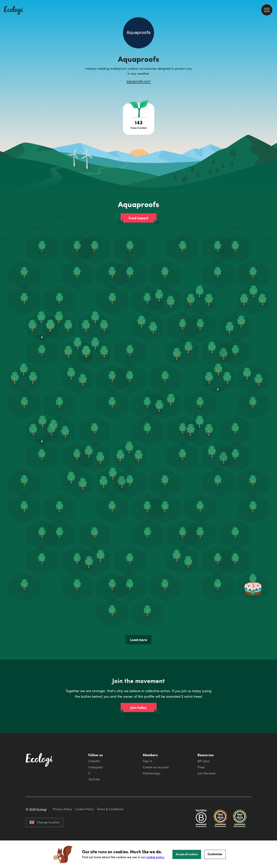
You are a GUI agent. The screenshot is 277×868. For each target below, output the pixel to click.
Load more (139, 640)
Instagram (96, 767)
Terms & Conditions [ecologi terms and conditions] (110, 827)
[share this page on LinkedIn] (273, 71)
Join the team (207, 773)
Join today (138, 707)
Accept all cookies (187, 854)
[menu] (267, 10)
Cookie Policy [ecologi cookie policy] (84, 827)
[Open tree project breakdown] (139, 119)
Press (201, 767)
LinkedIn (94, 761)
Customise (215, 854)
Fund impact (138, 218)
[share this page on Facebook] (273, 55)
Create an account (156, 767)
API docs (203, 761)
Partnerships (152, 773)
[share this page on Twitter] (273, 63)
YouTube (94, 779)
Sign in (147, 761)
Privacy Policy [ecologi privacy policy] (62, 827)
